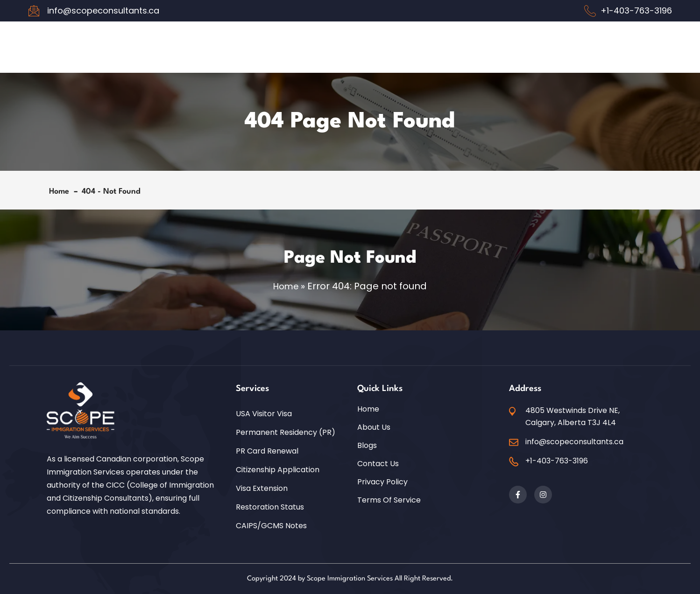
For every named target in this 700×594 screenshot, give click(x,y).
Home (61, 192)
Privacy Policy (382, 482)
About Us (374, 427)
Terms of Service (389, 500)
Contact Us (378, 463)
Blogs (367, 445)
